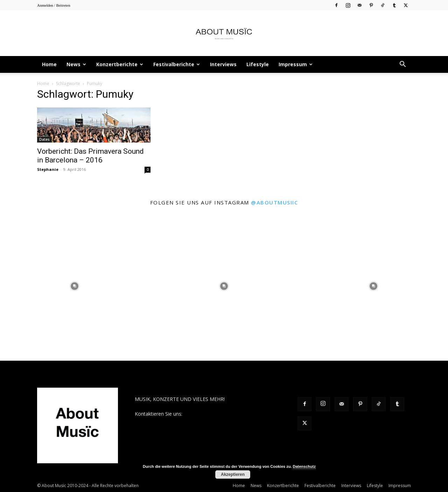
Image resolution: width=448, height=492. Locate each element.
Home (49, 64)
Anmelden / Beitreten (54, 5)
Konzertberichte (120, 64)
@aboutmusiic (274, 202)
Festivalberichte (177, 64)
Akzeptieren (233, 474)
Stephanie (48, 169)
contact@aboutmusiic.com (214, 414)
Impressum (296, 64)
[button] (402, 65)
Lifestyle (258, 64)
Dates (44, 139)
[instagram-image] (75, 286)
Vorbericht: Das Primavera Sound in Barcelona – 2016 (90, 156)
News (76, 64)
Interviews (223, 64)
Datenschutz (304, 466)
